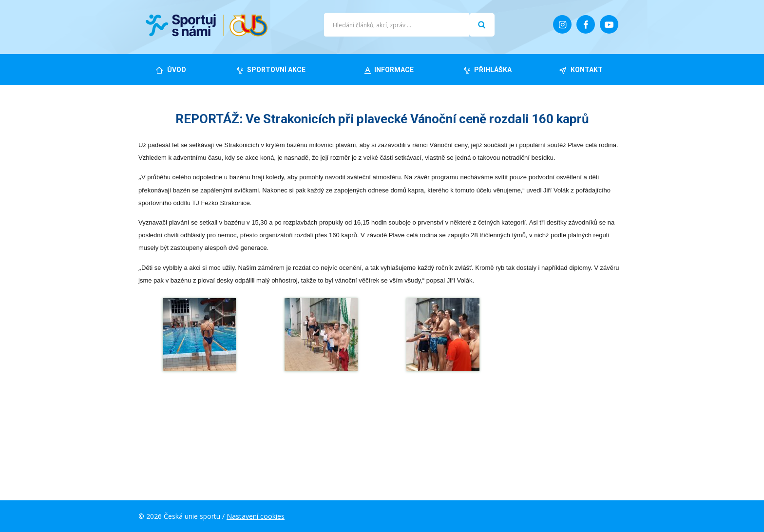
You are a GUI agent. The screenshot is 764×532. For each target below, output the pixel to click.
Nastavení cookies (256, 516)
